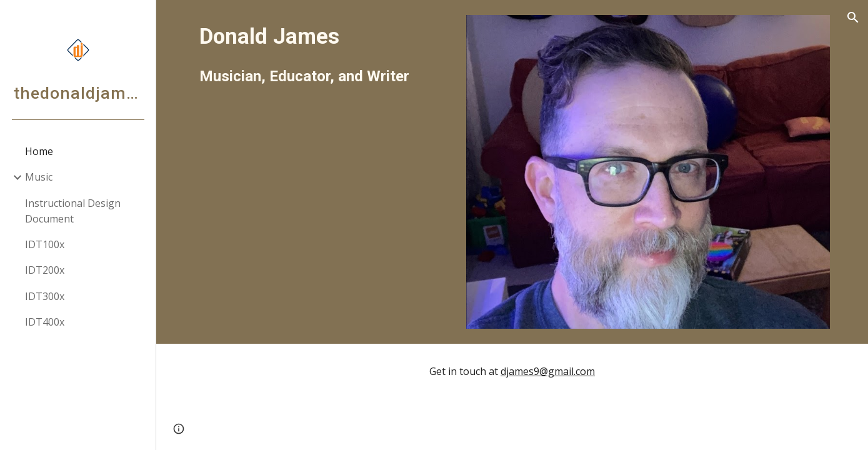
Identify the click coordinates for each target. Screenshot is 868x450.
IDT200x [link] (45, 270)
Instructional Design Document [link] (73, 211)
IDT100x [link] (45, 244)
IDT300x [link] (45, 296)
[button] (853, 17)
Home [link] (39, 151)
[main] (322, 54)
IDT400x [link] (45, 322)
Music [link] (39, 177)
